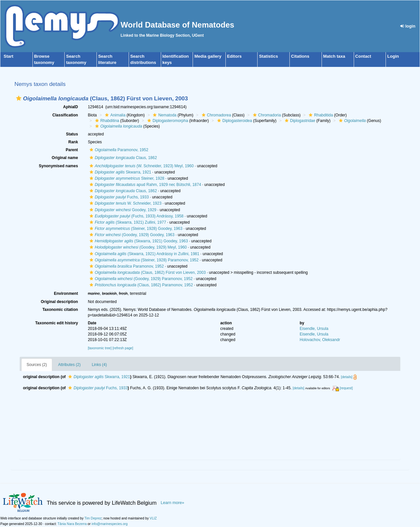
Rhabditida (320, 115)
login (408, 26)
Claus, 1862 (122, 158)
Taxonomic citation (60, 310)
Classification (65, 115)
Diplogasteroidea (234, 121)
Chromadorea (216, 115)
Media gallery (208, 56)
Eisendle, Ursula (314, 329)
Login (393, 56)
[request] (346, 388)
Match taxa (334, 56)
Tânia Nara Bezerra (72, 524)
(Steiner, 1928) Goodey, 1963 (135, 229)
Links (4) (99, 365)
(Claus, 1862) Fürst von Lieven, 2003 (147, 273)
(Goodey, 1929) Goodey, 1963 (131, 235)
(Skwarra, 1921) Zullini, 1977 (127, 222)
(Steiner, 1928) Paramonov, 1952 (143, 260)
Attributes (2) (69, 365)
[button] (19, 98)
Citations (300, 56)
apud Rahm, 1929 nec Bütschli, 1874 (145, 185)
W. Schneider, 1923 (125, 203)
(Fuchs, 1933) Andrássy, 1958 (136, 216)
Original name (65, 158)
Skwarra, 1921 (120, 172)
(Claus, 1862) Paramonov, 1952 (140, 285)
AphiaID (70, 107)
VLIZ (153, 518)
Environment (66, 294)
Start (9, 56)
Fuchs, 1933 (118, 197)
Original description (59, 302)
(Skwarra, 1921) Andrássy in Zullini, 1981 (144, 254)
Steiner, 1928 (126, 178)
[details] (347, 377)
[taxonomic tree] (100, 348)
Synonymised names (58, 166)
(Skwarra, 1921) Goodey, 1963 (138, 241)
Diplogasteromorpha (167, 121)
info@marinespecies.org (110, 524)
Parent (72, 150)
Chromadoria (266, 115)
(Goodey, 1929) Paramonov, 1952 (140, 279)
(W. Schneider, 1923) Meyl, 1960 (141, 166)
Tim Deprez (93, 518)
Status (72, 134)
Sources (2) (37, 365)
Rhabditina (106, 121)
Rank (73, 142)
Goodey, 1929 (122, 210)
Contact (363, 56)
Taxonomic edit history (56, 323)
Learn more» (173, 503)
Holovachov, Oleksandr (320, 340)
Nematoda (164, 115)
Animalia (114, 115)
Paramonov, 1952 (118, 150)
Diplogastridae (299, 121)
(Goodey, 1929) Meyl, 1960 (137, 247)
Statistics (268, 56)
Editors (234, 56)
